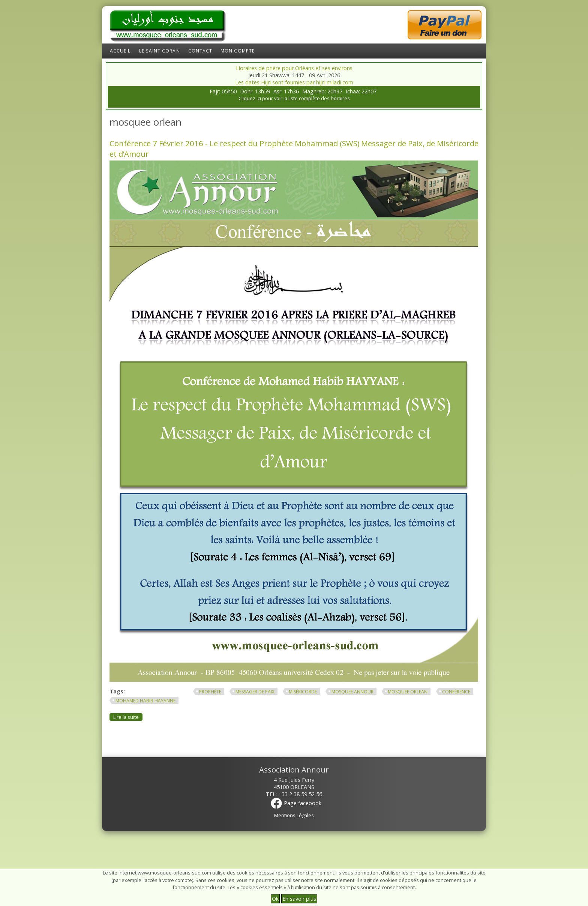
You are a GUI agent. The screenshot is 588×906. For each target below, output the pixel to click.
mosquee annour (352, 692)
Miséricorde (303, 692)
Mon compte (238, 51)
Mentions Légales (294, 815)
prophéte (210, 692)
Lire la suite (128, 717)
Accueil (120, 51)
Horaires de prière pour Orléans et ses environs (294, 68)
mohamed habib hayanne (145, 701)
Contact (200, 51)
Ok (275, 899)
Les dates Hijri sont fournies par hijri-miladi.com (294, 82)
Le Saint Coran (160, 51)
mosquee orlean (408, 692)
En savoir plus (299, 899)
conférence (456, 692)
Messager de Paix (255, 692)
